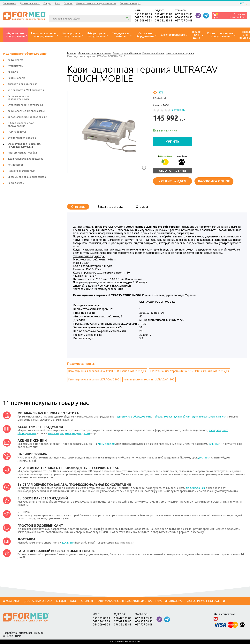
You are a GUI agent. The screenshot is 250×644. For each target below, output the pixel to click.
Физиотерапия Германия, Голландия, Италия (24, 146)
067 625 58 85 (164, 18)
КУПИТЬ (173, 142)
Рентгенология (16, 78)
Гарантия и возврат (130, 3)
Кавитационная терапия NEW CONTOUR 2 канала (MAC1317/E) (189, 371)
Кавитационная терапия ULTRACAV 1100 (149, 380)
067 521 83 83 (184, 14)
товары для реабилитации (181, 417)
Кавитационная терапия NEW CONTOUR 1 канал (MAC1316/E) (107, 371)
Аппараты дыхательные (22, 84)
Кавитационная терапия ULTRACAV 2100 (94, 380)
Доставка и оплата (30, 3)
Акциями (215, 444)
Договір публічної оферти (206, 601)
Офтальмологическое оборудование (21, 125)
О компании (9, 3)
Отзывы (68, 3)
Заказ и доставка (111, 207)
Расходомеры (16, 183)
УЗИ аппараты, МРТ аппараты (26, 90)
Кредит (47, 3)
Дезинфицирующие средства (25, 159)
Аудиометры (15, 66)
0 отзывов (178, 110)
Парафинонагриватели (21, 171)
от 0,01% (172, 181)
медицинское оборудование (133, 417)
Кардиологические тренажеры (26, 111)
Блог (58, 3)
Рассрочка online (214, 181)
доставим (68, 543)
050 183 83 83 (143, 14)
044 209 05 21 (143, 21)
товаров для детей (77, 434)
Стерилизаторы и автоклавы (25, 105)
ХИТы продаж (106, 444)
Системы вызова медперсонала (27, 177)
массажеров (56, 434)
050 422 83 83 (164, 14)
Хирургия (13, 72)
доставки (204, 458)
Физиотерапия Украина (22, 138)
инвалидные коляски (213, 417)
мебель (158, 417)
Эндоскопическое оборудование (27, 117)
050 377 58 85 (184, 18)
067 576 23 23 (143, 18)
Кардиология (15, 60)
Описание (78, 207)
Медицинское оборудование (25, 54)
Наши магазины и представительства (96, 3)
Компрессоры (16, 165)
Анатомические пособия (22, 153)
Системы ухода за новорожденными (19, 98)
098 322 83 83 (164, 21)
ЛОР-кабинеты (17, 132)
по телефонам (195, 488)
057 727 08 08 (184, 21)
